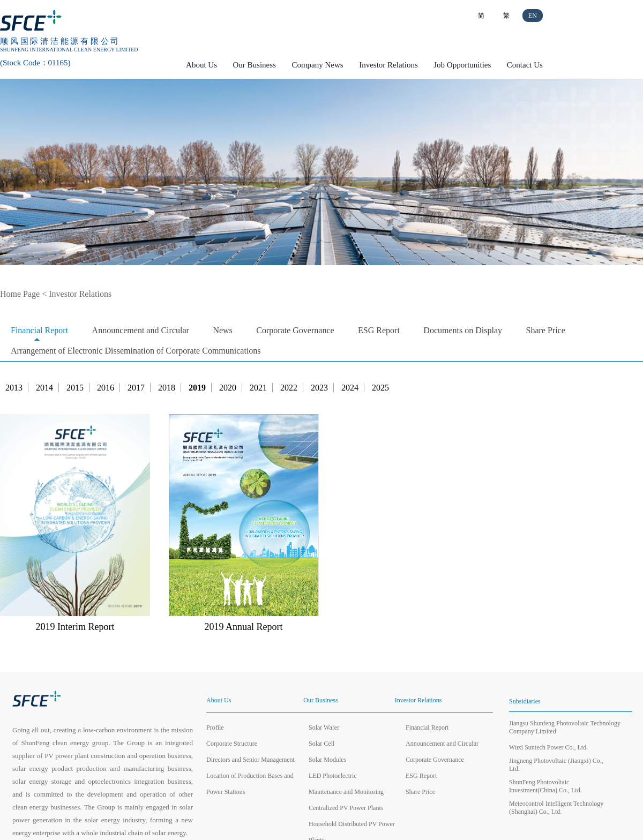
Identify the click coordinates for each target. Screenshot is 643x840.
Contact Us (525, 65)
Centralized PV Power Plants (346, 808)
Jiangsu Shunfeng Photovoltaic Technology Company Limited (565, 727)
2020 (228, 388)
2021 (258, 388)
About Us (201, 65)
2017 (136, 388)
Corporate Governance (295, 330)
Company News (317, 65)
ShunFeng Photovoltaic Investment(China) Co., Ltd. (545, 786)
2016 (106, 388)
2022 (289, 388)
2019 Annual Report (244, 627)
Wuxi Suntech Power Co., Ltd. (548, 747)
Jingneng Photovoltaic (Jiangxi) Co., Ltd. (556, 765)
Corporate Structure (232, 744)
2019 (197, 388)
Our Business (255, 65)
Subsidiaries (525, 701)
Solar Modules (327, 760)
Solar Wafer (324, 727)
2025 (380, 388)
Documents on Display (463, 330)
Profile (215, 727)
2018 (167, 388)
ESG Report (379, 330)
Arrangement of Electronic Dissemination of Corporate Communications (136, 351)
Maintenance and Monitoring (346, 792)
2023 (319, 388)
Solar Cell (322, 744)
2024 (350, 388)
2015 (75, 388)
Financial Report (39, 330)
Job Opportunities (462, 65)
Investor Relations (388, 65)
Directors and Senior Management (251, 760)
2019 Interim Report (75, 627)
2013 (14, 388)
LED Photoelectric (333, 776)
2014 (44, 388)
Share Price (546, 330)
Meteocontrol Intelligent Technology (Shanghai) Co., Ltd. (556, 808)
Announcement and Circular (141, 330)
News (222, 330)
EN (533, 16)
